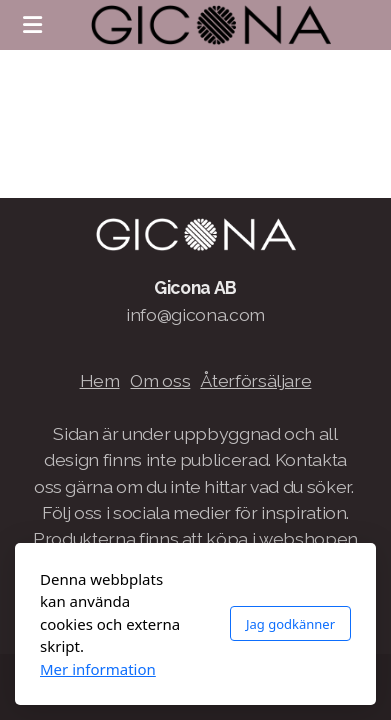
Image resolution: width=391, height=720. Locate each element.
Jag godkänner (290, 624)
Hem (100, 380)
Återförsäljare (255, 380)
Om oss (160, 380)
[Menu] (32, 25)
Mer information (98, 669)
